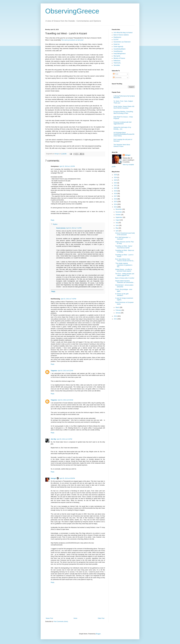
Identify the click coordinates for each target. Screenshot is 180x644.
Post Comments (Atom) (61, 622)
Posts (116, 74)
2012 (116, 316)
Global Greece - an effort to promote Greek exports (124, 270)
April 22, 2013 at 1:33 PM (67, 166)
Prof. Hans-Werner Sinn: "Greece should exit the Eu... (125, 260)
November (119, 212)
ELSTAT (116, 40)
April (117, 231)
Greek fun (117, 44)
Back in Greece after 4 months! (125, 278)
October (118, 215)
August (118, 220)
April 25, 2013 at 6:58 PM (67, 478)
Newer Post (49, 618)
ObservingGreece (72, 11)
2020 (116, 188)
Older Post (101, 618)
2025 (116, 175)
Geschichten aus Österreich (122, 42)
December (119, 209)
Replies (55, 224)
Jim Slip (53, 439)
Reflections (117, 61)
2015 (116, 202)
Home (75, 618)
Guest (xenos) (61, 228)
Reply (53, 220)
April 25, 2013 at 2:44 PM (64, 439)
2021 (116, 185)
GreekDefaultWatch (120, 49)
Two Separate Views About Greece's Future (122, 145)
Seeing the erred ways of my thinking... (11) (122, 128)
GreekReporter (118, 51)
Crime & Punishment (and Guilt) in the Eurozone (125, 234)
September (119, 217)
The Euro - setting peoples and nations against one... (125, 275)
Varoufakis (117, 65)
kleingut (53, 478)
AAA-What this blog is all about (123, 33)
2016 (116, 199)
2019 (116, 191)
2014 (116, 204)
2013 (116, 207)
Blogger (98, 634)
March (118, 307)
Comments (117, 78)
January (118, 313)
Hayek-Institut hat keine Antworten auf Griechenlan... (125, 282)
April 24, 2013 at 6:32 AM (65, 371)
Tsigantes (54, 371)
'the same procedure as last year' (72, 40)
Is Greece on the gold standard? (122, 295)
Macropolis (117, 56)
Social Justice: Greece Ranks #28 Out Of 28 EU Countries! (124, 107)
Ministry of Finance (119, 58)
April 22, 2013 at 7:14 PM (74, 228)
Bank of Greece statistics (121, 35)
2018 (116, 194)
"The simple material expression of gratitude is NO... (124, 265)
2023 (116, 180)
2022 (116, 183)
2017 (116, 196)
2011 (116, 319)
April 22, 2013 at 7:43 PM (68, 299)
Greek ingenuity (118, 47)
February (119, 310)
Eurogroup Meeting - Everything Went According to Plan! (123, 112)
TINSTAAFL (117, 63)
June (117, 225)
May (117, 228)
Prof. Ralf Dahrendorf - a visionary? (123, 238)
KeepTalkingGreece (120, 54)
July (117, 223)
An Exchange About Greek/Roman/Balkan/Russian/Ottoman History (124, 134)
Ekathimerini (117, 37)
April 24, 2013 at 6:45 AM (65, 400)
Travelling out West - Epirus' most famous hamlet (124, 247)
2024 (116, 177)
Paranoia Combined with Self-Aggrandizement (123, 123)
